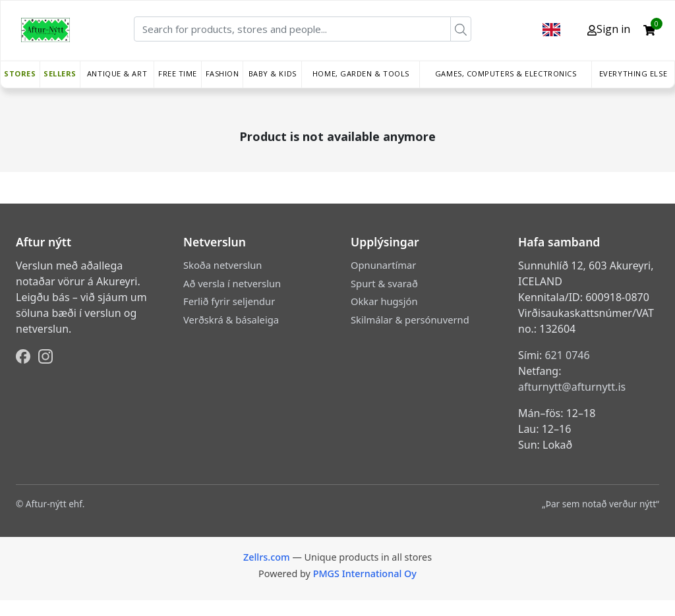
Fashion (222, 73)
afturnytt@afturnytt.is (572, 387)
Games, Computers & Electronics (506, 73)
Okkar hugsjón (384, 301)
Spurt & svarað (384, 283)
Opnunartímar (383, 265)
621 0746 (567, 355)
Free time (178, 73)
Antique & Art (117, 73)
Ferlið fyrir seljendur (229, 301)
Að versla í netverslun (232, 283)
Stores (20, 73)
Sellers (60, 73)
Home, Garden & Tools (361, 73)
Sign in (609, 29)
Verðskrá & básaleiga (231, 320)
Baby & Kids (273, 73)
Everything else (633, 73)
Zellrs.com (267, 557)
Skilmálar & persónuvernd (410, 320)
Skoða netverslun (222, 265)
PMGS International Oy (365, 574)
